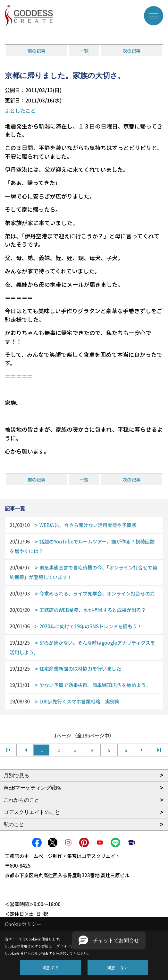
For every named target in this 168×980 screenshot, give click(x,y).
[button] (109, 940)
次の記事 (131, 51)
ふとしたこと (20, 110)
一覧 (84, 51)
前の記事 (37, 51)
